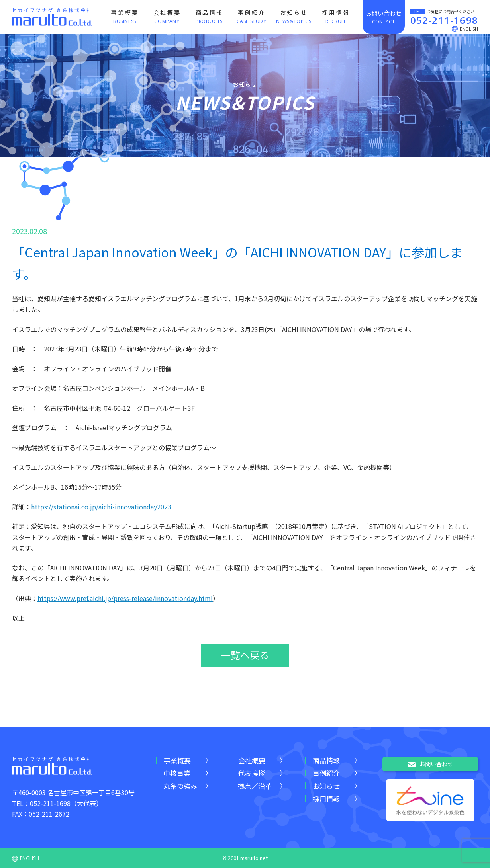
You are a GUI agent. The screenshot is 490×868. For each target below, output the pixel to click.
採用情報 (326, 799)
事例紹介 (326, 773)
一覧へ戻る (245, 655)
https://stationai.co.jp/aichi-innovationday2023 (101, 507)
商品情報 (326, 760)
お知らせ (326, 786)
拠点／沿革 (255, 786)
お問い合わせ (430, 764)
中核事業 (177, 773)
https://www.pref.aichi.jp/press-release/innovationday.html (125, 598)
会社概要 (252, 760)
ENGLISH (25, 858)
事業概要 (177, 760)
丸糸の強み (180, 786)
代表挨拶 (251, 773)
